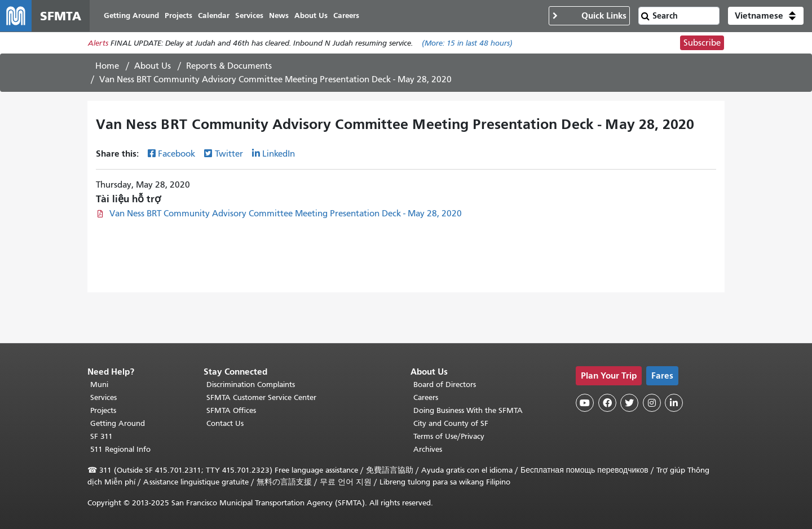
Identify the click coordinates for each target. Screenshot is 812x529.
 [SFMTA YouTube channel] (585, 403)
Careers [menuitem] (346, 15)
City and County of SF (451, 423)
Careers (426, 397)
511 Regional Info (120, 449)
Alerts (98, 43)
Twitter (229, 154)
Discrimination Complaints (251, 384)
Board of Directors (445, 384)
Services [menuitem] (249, 15)
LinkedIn (279, 154)
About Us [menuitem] (311, 15)
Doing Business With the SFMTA (468, 410)
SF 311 (101, 436)
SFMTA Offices (231, 410)
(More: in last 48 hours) (467, 43)
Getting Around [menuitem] (131, 15)
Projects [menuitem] (178, 15)
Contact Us (225, 423)
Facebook (176, 154)
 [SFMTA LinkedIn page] (674, 403)
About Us (153, 66)
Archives (428, 449)
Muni (99, 384)
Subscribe (702, 43)
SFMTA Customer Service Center (261, 397)
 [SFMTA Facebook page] (607, 403)
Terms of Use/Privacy (449, 436)
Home (107, 66)
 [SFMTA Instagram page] (652, 403)
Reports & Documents (229, 66)
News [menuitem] (279, 15)
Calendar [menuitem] (214, 15)
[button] (766, 16)
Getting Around (118, 423)
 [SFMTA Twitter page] (629, 403)
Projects (103, 410)
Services (103, 397)
